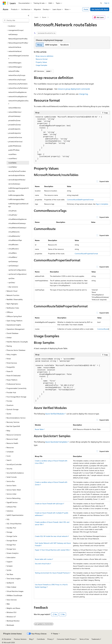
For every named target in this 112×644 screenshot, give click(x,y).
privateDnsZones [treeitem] (14, 120)
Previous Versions (20, 639)
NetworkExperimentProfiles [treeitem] (18, 39)
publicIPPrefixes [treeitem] (14, 150)
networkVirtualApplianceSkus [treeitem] (18, 102)
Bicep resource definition (45, 56)
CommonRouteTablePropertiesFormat (80, 200)
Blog (31, 639)
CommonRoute (103, 329)
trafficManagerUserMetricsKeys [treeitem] (18, 205)
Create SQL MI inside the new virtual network (51, 536)
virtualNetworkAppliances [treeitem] (17, 219)
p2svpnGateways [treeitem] (14, 116)
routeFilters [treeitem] (12, 154)
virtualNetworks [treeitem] (14, 232)
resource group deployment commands (74, 89)
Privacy (50, 639)
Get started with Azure (100, 9)
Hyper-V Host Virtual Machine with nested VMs (52, 550)
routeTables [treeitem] (12, 163)
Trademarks (96, 639)
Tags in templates (102, 204)
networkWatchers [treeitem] (15, 108)
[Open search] (101, 3)
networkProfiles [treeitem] (14, 71)
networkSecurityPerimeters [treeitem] (18, 84)
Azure (44, 17)
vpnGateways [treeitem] (13, 261)
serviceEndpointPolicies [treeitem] (17, 175)
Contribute (41, 639)
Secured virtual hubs (42, 564)
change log (83, 94)
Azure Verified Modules (55, 414)
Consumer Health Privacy (66, 639)
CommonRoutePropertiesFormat (86, 254)
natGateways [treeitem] (13, 34)
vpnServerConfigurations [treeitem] (17, 270)
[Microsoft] (4, 3)
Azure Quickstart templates (56, 442)
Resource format (42, 59)
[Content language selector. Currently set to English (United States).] (13, 634)
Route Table (39, 429)
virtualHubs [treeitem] (12, 211)
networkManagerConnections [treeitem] (19, 57)
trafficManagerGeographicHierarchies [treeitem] (19, 190)
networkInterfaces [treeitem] (15, 47)
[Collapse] (29, 16)
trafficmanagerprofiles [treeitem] (16, 195)
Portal (86, 9)
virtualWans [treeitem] (13, 253)
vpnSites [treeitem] (11, 278)
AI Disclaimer (7, 639)
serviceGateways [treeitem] (14, 184)
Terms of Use (84, 639)
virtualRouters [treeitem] (13, 244)
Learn (36, 17)
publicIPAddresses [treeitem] (15, 146)
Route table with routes (43, 559)
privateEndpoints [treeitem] (14, 129)
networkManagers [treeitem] (15, 63)
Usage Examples (41, 65)
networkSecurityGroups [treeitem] (17, 75)
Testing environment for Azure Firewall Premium (52, 573)
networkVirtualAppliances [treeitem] (17, 92)
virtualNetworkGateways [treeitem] (17, 223)
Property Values (41, 62)
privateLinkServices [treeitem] (15, 137)
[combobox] (16, 20)
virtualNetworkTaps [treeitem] (15, 240)
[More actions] (108, 17)
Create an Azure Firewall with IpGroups (49, 504)
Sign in (107, 3)
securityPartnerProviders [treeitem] (17, 171)
